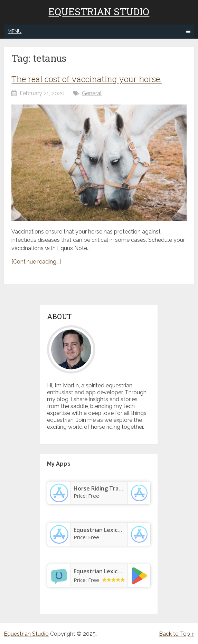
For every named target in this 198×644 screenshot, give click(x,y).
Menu (15, 31)
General (92, 93)
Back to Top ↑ (177, 634)
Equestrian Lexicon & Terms (111, 571)
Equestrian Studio (99, 12)
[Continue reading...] (36, 262)
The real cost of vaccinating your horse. (87, 79)
